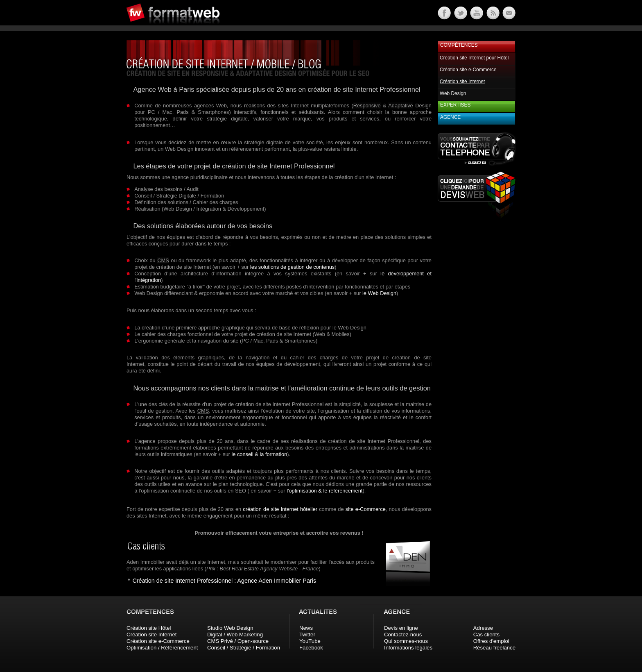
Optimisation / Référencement (162, 648)
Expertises (455, 105)
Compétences (459, 45)
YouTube (310, 641)
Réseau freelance (494, 648)
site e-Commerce (366, 509)
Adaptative (400, 106)
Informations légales (408, 648)
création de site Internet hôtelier (280, 509)
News (306, 628)
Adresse (483, 628)
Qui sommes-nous (406, 641)
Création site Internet (151, 635)
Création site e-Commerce (468, 70)
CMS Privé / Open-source (238, 641)
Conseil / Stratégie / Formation (244, 648)
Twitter (307, 635)
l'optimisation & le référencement (324, 491)
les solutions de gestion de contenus (292, 267)
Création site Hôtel (149, 628)
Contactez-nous (403, 635)
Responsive (367, 106)
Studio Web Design (230, 628)
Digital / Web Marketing (235, 635)
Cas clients (487, 635)
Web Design (453, 93)
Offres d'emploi (491, 641)
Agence (450, 117)
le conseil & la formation (259, 454)
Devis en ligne (401, 628)
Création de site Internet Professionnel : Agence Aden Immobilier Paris (224, 581)
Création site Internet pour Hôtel (474, 58)
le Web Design (379, 293)
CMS (163, 260)
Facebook (311, 648)
